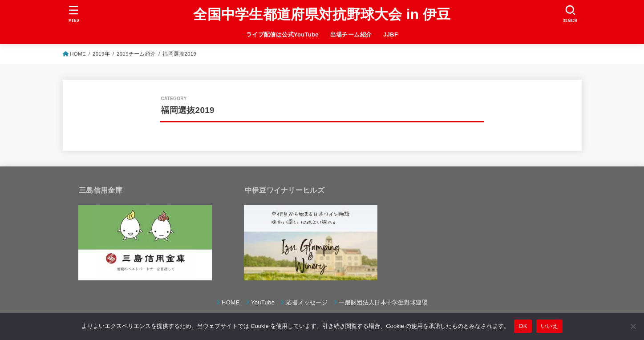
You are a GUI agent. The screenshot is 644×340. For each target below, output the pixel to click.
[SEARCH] (571, 14)
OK (523, 326)
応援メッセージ (307, 302)
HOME (78, 54)
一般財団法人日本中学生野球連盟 (383, 302)
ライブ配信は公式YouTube (282, 34)
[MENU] (73, 14)
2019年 (101, 54)
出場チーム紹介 (351, 34)
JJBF (391, 34)
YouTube (263, 302)
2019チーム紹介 (136, 54)
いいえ (550, 326)
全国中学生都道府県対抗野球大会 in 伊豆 (322, 14)
